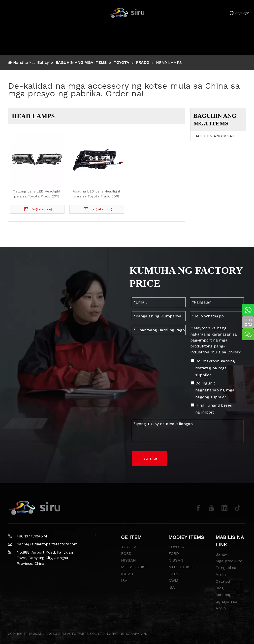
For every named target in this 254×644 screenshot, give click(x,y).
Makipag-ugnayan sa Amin (226, 601)
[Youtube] (211, 508)
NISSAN (128, 560)
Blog (220, 588)
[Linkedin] (224, 508)
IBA (124, 581)
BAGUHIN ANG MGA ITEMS (220, 136)
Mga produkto (229, 561)
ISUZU (127, 574)
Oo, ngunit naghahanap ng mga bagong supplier (213, 390)
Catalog (223, 581)
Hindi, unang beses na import (211, 409)
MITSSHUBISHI (135, 567)
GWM (173, 581)
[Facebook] (198, 508)
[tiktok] (238, 508)
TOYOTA (129, 547)
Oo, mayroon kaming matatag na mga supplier (213, 368)
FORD (126, 553)
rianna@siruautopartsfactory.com (47, 544)
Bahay (221, 554)
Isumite (150, 458)
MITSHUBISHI (182, 567)
